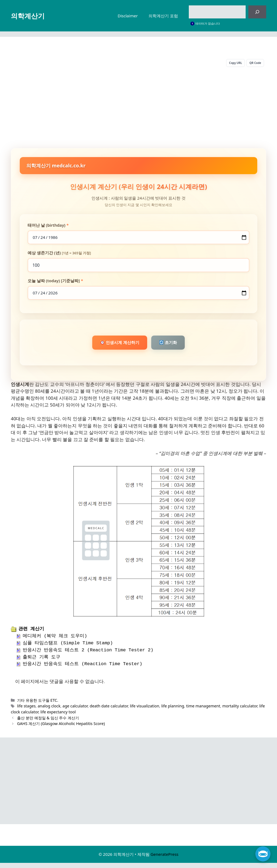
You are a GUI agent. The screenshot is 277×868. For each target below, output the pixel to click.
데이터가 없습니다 (208, 23)
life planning (173, 711)
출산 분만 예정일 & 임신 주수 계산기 (48, 723)
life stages (26, 711)
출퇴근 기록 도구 (42, 662)
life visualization (144, 711)
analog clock (49, 711)
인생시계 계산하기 (116, 347)
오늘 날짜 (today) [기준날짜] (55, 283)
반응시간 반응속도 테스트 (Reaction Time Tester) (83, 669)
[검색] (257, 12)
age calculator (75, 711)
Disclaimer (128, 16)
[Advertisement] (138, 109)
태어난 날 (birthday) (48, 226)
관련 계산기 (31, 634)
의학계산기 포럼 (163, 16)
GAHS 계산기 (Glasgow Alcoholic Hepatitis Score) (61, 729)
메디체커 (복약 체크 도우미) (55, 641)
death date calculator (109, 711)
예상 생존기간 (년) (59, 254)
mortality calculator (240, 711)
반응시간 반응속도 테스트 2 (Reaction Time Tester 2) (88, 655)
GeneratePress (164, 860)
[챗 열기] (263, 854)
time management (203, 711)
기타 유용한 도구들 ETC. (38, 705)
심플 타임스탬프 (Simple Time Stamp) (68, 648)
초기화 (172, 347)
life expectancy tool (58, 717)
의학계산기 (28, 16)
